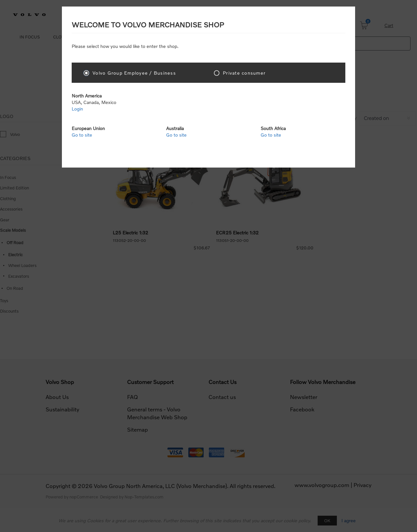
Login (77, 109)
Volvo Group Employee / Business (134, 73)
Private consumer (244, 73)
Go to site (82, 135)
